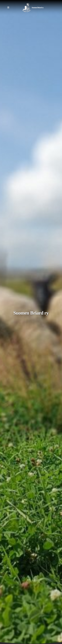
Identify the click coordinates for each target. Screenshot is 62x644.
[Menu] (8, 8)
